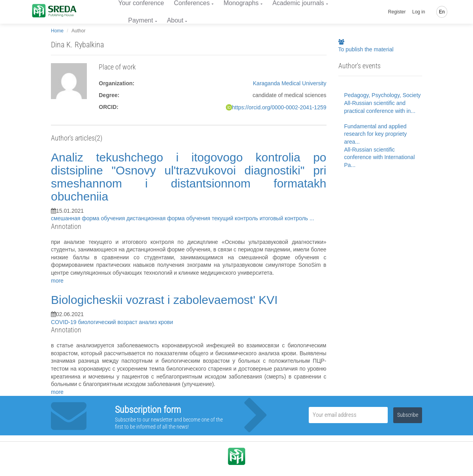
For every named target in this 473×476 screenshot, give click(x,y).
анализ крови (156, 322)
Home (57, 31)
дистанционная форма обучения (169, 218)
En (442, 12)
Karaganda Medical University (290, 83)
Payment (141, 20)
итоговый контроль (284, 218)
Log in (419, 12)
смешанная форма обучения (89, 218)
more (57, 281)
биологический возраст (108, 322)
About (175, 20)
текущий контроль (236, 218)
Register (397, 12)
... (312, 218)
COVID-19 (64, 322)
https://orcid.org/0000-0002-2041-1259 (279, 107)
